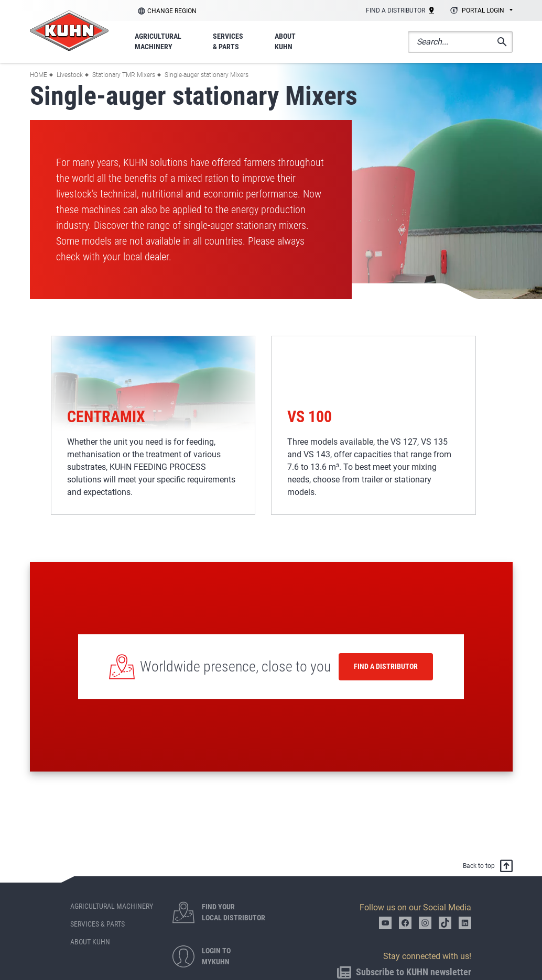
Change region (172, 11)
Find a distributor (386, 666)
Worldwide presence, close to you (235, 667)
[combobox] (480, 11)
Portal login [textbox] (483, 10)
